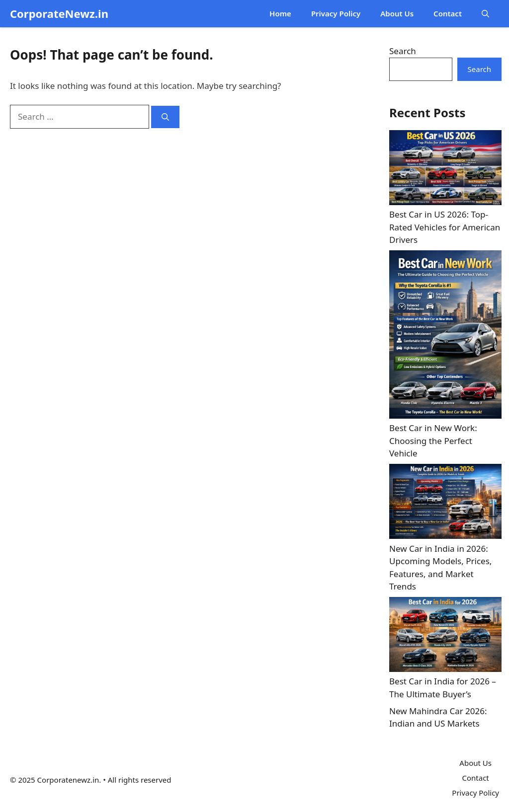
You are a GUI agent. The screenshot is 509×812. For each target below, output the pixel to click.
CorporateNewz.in (59, 13)
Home (280, 13)
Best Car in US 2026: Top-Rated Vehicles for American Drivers (445, 227)
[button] (485, 14)
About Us (397, 13)
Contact (448, 13)
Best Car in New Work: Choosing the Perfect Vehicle (433, 441)
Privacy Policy (336, 13)
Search (403, 51)
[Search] (165, 117)
